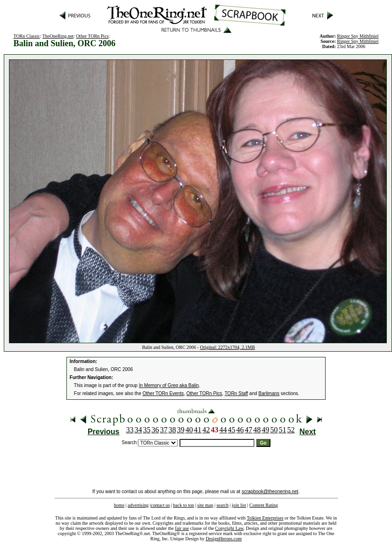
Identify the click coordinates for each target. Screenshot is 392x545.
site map (205, 505)
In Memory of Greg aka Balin (169, 385)
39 (181, 430)
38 (172, 430)
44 (223, 430)
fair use (182, 528)
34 (139, 430)
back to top (183, 505)
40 (189, 430)
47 (249, 430)
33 (130, 430)
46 (240, 430)
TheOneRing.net (58, 36)
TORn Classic (26, 36)
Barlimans (269, 393)
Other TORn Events (163, 393)
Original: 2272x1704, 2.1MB (227, 347)
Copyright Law (229, 528)
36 (155, 430)
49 (266, 430)
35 (147, 430)
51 (283, 430)
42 (206, 430)
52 (291, 430)
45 (232, 430)
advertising (138, 505)
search (222, 505)
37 (164, 430)
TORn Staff (237, 393)
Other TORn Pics (92, 36)
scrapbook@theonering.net (270, 491)
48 (257, 430)
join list (239, 505)
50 (274, 430)
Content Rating (264, 505)
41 (198, 430)
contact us (160, 505)
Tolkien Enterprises (265, 518)
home (119, 505)
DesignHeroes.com (224, 539)
